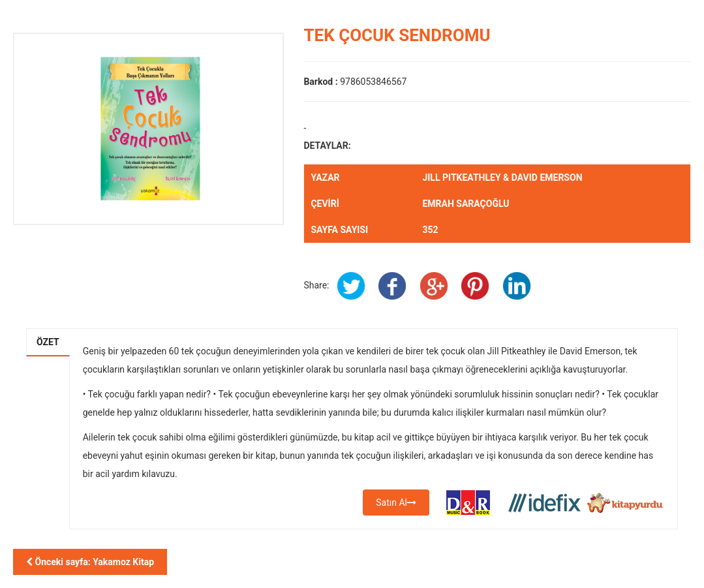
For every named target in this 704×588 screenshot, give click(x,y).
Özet (48, 342)
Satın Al (396, 503)
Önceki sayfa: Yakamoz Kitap (90, 562)
